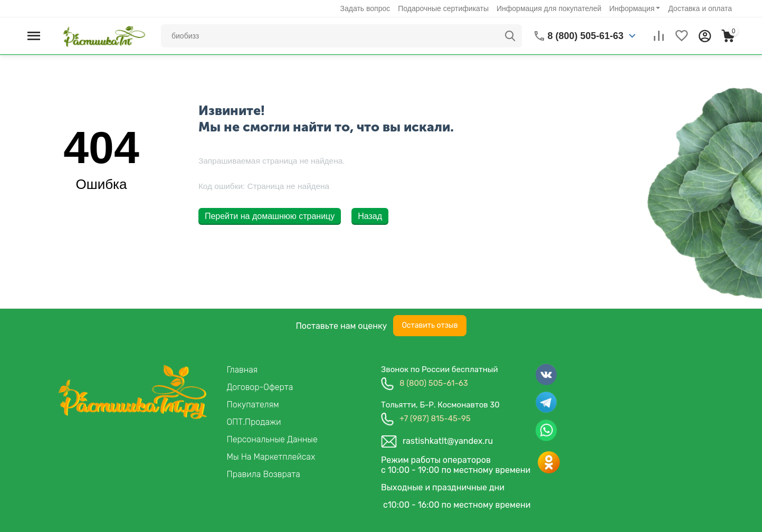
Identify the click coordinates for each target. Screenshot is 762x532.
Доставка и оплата (700, 8)
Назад (370, 216)
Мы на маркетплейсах (271, 457)
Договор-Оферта (260, 387)
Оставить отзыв (430, 325)
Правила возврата (264, 474)
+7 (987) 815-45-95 (435, 419)
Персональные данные (272, 439)
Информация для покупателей (549, 8)
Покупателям (253, 405)
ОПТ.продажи (254, 422)
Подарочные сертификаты (443, 8)
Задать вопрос (365, 8)
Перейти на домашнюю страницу (270, 216)
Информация (632, 8)
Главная (242, 370)
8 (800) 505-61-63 (434, 383)
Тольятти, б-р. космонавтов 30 (440, 405)
